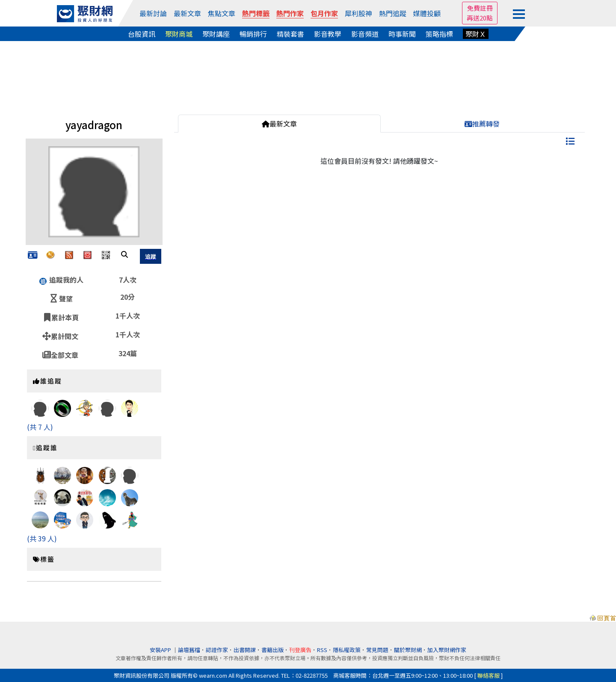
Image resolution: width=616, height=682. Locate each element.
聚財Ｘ (476, 34)
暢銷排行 (253, 34)
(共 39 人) (42, 538)
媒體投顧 (427, 13)
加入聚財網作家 (447, 650)
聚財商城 (179, 34)
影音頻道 (365, 34)
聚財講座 (216, 34)
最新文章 (187, 13)
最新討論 (153, 13)
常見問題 (377, 650)
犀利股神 (358, 13)
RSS (322, 650)
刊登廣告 (300, 650)
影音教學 (328, 34)
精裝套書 (290, 34)
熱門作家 (290, 13)
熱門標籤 (256, 13)
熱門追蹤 (393, 13)
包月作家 (324, 13)
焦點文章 (222, 13)
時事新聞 (402, 34)
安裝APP (161, 650)
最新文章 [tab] (279, 124)
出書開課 (245, 650)
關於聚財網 (408, 650)
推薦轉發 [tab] (482, 124)
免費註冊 (480, 8)
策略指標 (439, 34)
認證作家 (217, 650)
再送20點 (480, 18)
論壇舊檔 (189, 650)
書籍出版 (272, 650)
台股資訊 (142, 34)
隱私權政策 (347, 650)
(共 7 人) (40, 427)
